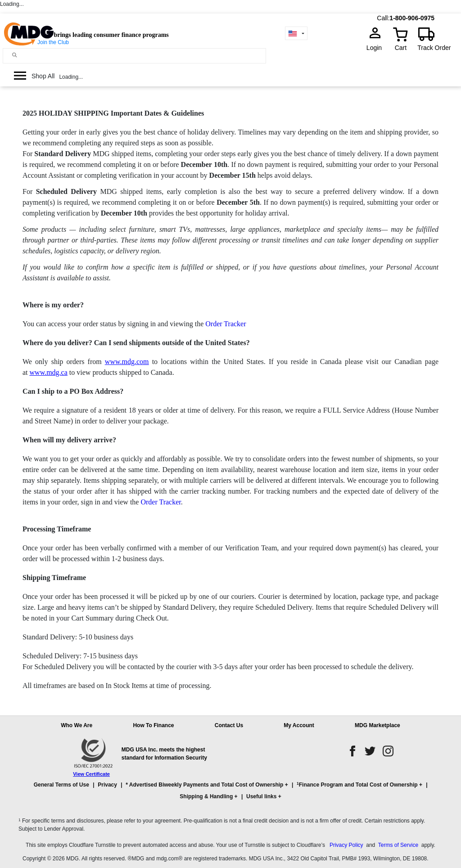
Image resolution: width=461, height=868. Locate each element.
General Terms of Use (61, 785)
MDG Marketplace (377, 725)
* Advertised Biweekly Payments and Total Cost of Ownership (204, 785)
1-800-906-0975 (412, 18)
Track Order (434, 48)
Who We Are (77, 725)
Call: (383, 18)
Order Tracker (226, 324)
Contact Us (229, 725)
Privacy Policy (346, 845)
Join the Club (53, 42)
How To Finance (153, 725)
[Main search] (15, 55)
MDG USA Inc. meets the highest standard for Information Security (164, 754)
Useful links (261, 796)
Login (377, 48)
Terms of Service (398, 845)
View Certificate (91, 774)
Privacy (107, 785)
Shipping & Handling (206, 796)
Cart (401, 48)
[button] (230, 795)
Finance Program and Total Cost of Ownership (357, 785)
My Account (299, 725)
